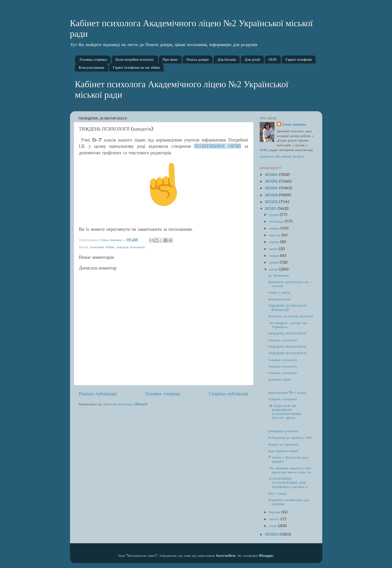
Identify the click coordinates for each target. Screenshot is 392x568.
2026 (272, 174)
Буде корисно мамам (283, 451)
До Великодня (278, 275)
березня (275, 512)
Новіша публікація (98, 393)
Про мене (170, 59)
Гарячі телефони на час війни (136, 67)
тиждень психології (130, 247)
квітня (274, 269)
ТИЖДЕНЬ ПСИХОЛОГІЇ (287, 333)
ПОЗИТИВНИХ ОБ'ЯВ (218, 146)
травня (274, 262)
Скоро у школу (279, 292)
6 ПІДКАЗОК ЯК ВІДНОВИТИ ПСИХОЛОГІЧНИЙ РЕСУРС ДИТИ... (284, 412)
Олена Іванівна (294, 124)
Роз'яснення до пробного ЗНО (290, 437)
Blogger (266, 555)
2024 (272, 188)
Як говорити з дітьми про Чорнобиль (288, 325)
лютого (275, 519)
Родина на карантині (283, 444)
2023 (272, 195)
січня (273, 526)
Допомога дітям (280, 379)
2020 (272, 534)
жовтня (275, 228)
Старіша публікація (228, 393)
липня (274, 249)
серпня (275, 242)
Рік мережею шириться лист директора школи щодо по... (290, 470)
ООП (273, 59)
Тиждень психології (282, 340)
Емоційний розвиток (283, 431)
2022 (272, 202)
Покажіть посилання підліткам (290, 316)
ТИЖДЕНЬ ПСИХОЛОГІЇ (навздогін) (287, 307)
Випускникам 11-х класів (287, 392)
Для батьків (226, 59)
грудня (274, 214)
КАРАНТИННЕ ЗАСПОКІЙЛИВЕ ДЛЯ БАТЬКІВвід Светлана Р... (289, 482)
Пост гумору (277, 493)
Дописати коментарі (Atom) (125, 404)
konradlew (226, 555)
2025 (272, 181)
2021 (271, 208)
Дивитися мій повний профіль (282, 156)
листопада (277, 221)
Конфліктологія (279, 299)
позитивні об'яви (102, 247)
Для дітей (252, 59)
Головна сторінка (93, 59)
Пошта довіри (198, 59)
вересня (275, 235)
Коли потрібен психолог (135, 59)
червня (274, 255)
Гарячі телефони (299, 59)
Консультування (91, 67)
